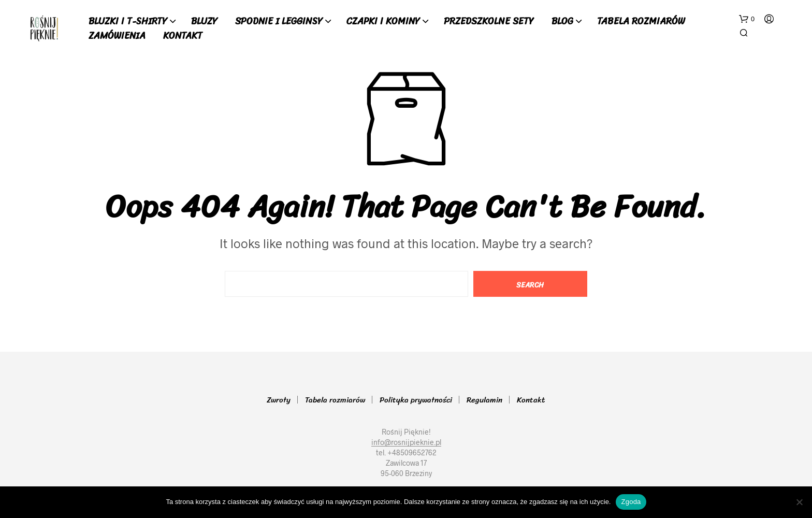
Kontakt (183, 36)
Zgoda (631, 502)
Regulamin (484, 400)
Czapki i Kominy (383, 21)
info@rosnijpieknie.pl (406, 442)
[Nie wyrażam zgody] (799, 502)
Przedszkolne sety (489, 21)
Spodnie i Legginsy (279, 21)
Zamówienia (117, 36)
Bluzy (204, 21)
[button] (747, 19)
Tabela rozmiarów (641, 21)
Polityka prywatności (416, 400)
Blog (562, 21)
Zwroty (279, 400)
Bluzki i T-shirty (128, 21)
